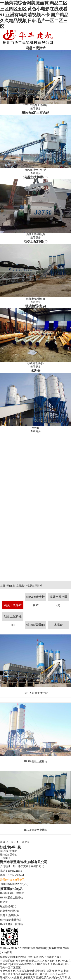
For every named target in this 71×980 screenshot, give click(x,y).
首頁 (3, 842)
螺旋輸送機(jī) (35, 306)
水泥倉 (36, 371)
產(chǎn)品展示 (15, 586)
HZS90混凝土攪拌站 (11, 898)
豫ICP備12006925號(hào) (14, 884)
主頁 (3, 586)
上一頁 (10, 842)
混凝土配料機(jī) (35, 242)
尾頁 (27, 842)
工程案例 (5, 858)
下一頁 (20, 842)
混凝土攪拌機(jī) (35, 177)
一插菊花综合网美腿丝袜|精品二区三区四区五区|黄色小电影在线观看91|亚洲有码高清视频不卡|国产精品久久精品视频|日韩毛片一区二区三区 (34, 15)
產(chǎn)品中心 (9, 855)
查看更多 (36, 109)
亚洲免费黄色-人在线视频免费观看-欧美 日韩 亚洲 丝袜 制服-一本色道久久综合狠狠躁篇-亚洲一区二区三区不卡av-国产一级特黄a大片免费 (35, 974)
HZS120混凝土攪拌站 (12, 893)
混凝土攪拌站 (36, 48)
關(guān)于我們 (9, 851)
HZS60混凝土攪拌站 (11, 924)
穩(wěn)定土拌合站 (35, 113)
